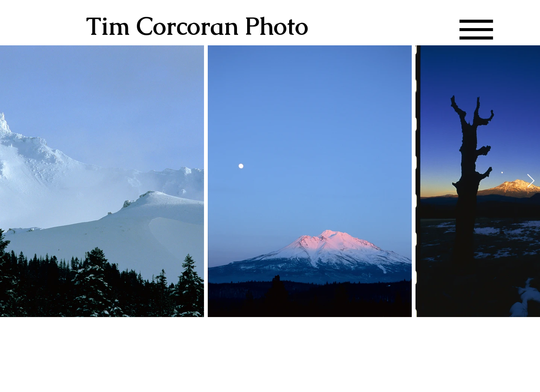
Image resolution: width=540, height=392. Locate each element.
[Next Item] (531, 181)
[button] (476, 30)
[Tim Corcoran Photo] (211, 26)
